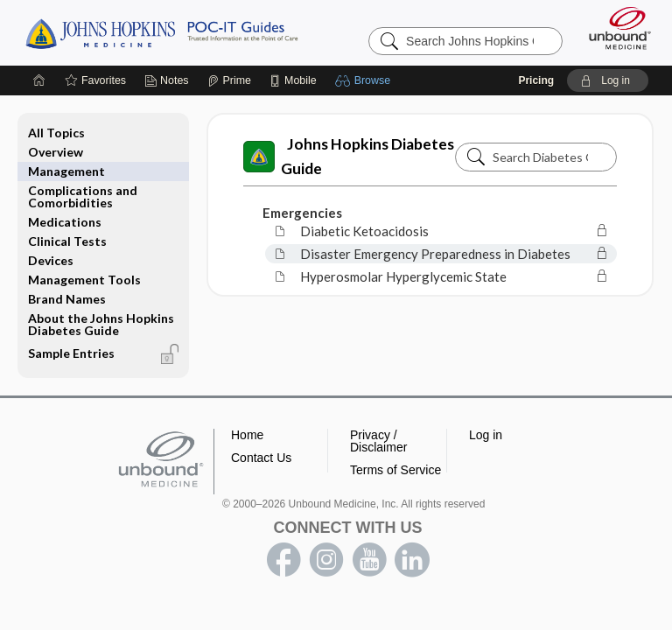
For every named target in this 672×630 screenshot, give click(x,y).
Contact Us (261, 458)
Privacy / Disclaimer (378, 441)
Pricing (536, 80)
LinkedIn (412, 560)
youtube (369, 560)
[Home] (39, 80)
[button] (365, 80)
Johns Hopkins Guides (161, 32)
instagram (326, 560)
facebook (283, 560)
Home (247, 435)
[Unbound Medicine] (614, 28)
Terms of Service (395, 470)
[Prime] (229, 80)
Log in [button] (486, 435)
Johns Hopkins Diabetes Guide (349, 156)
